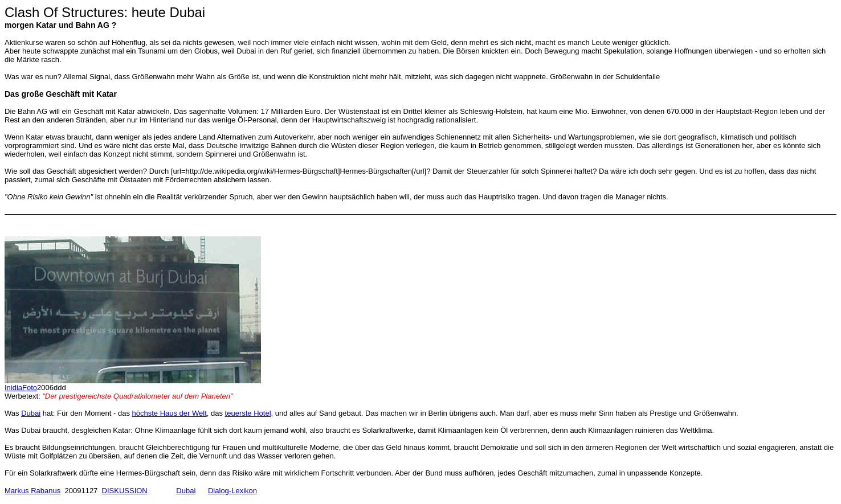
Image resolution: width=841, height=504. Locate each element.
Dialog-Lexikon (232, 491)
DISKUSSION (125, 491)
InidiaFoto (21, 388)
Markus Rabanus (32, 491)
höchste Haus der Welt (170, 413)
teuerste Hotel (248, 413)
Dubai (31, 413)
